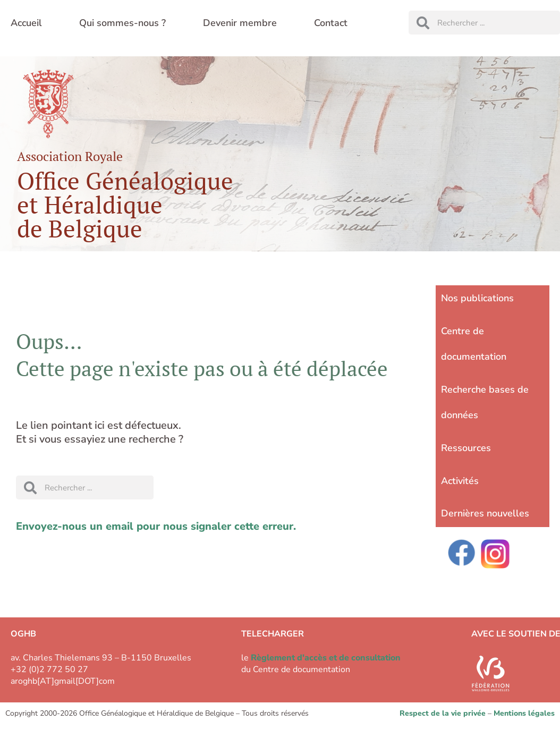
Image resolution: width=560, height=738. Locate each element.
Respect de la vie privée (443, 713)
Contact (331, 23)
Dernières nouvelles (485, 513)
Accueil (26, 23)
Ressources (466, 448)
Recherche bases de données (485, 402)
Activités (460, 481)
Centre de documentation (474, 344)
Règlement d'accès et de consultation (326, 658)
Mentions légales (524, 713)
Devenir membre (240, 23)
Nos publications (477, 298)
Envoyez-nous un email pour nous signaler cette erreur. (156, 526)
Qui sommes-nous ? (122, 23)
